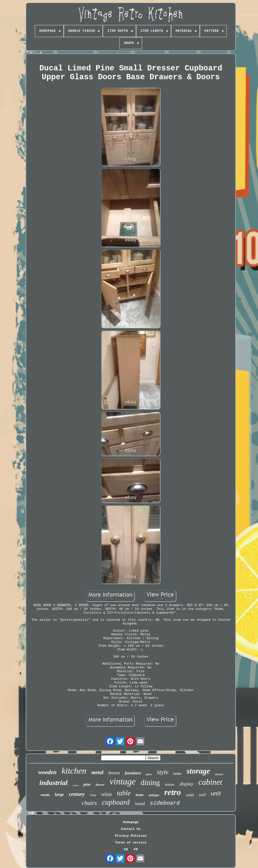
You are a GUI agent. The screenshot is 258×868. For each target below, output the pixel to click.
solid (190, 795)
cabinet (210, 782)
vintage (123, 782)
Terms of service (131, 843)
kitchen (74, 771)
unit (216, 793)
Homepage (131, 822)
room (75, 785)
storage (198, 771)
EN (126, 849)
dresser (100, 785)
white (107, 794)
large (59, 794)
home (140, 795)
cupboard (116, 802)
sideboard (165, 803)
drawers (219, 774)
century (77, 794)
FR (136, 849)
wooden (47, 772)
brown (114, 773)
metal (98, 772)
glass (149, 774)
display (187, 784)
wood (140, 804)
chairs (89, 803)
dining (150, 782)
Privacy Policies (131, 836)
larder (178, 774)
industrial (53, 783)
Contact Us (131, 829)
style (163, 772)
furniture (133, 773)
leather (170, 785)
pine (87, 784)
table (124, 793)
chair (93, 795)
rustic (45, 795)
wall (202, 795)
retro (173, 792)
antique (154, 795)
